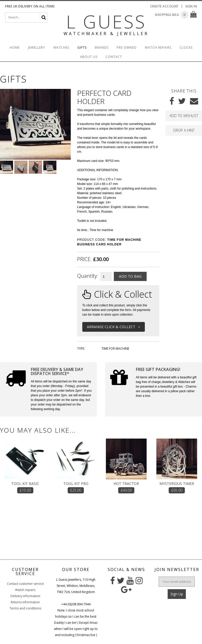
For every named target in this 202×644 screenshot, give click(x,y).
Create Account (164, 6)
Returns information (25, 602)
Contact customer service (25, 584)
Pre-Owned (127, 48)
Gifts (82, 48)
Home (15, 48)
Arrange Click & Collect (114, 327)
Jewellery (37, 48)
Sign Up (177, 594)
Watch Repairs (158, 48)
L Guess (106, 22)
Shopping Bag (167, 15)
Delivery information (25, 596)
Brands (102, 48)
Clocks (186, 48)
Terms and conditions (25, 608)
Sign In (191, 6)
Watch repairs (25, 590)
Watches (61, 48)
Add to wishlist (184, 116)
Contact (114, 57)
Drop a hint (184, 130)
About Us (89, 57)
